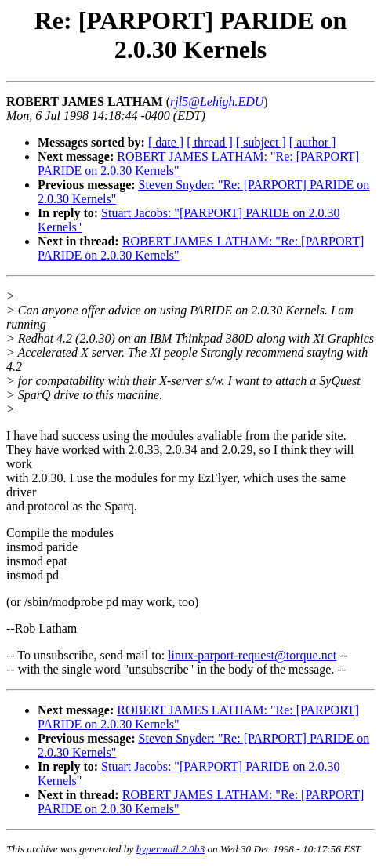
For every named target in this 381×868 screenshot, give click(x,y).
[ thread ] (210, 142)
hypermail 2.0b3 (171, 849)
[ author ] (313, 142)
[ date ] (166, 142)
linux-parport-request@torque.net (252, 655)
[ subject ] (261, 142)
